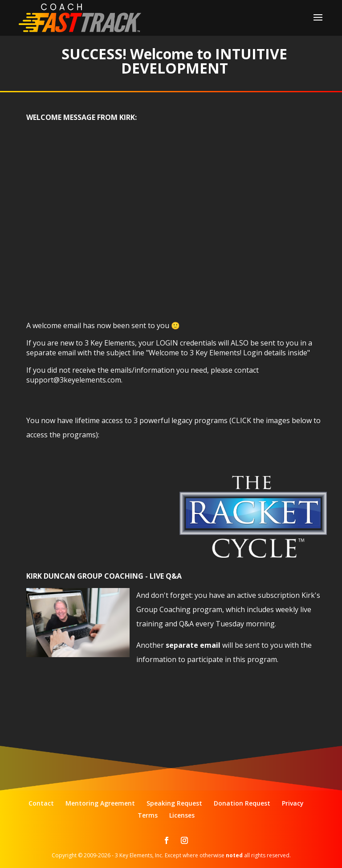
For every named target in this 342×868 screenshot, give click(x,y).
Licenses (182, 815)
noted (234, 855)
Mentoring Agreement (100, 803)
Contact (41, 803)
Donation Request (242, 803)
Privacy (293, 803)
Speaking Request (174, 803)
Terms (148, 815)
